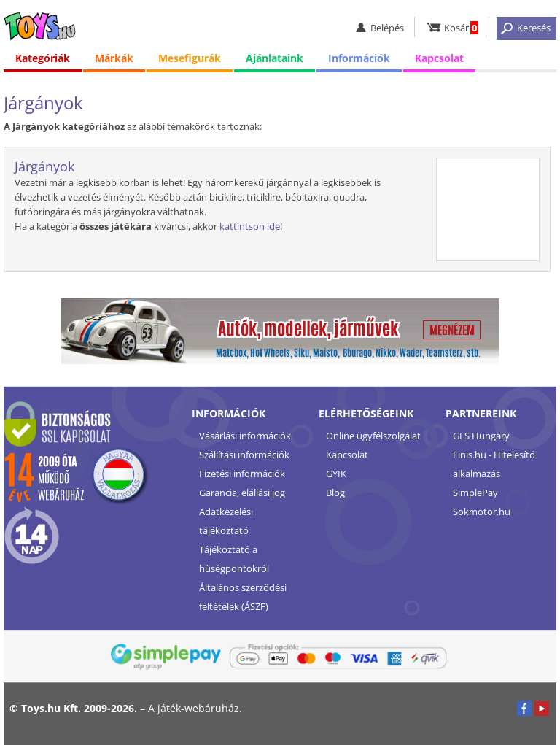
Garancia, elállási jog (242, 493)
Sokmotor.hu (482, 512)
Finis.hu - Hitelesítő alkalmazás (494, 464)
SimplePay (475, 493)
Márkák (114, 58)
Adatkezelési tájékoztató (226, 521)
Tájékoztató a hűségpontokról (234, 559)
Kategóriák (43, 58)
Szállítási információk (244, 455)
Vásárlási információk (245, 436)
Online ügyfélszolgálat (373, 436)
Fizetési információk (242, 474)
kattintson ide (250, 226)
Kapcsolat (439, 58)
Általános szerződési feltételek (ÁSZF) (243, 597)
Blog (335, 493)
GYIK (336, 474)
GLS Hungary (481, 436)
